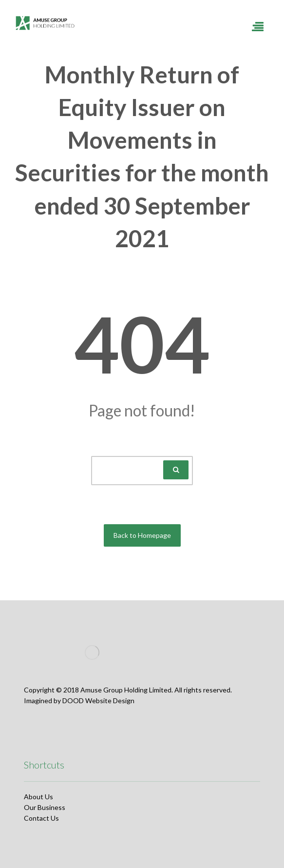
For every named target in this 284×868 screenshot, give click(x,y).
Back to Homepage (142, 535)
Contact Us (41, 818)
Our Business (45, 807)
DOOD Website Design (98, 700)
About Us (38, 797)
